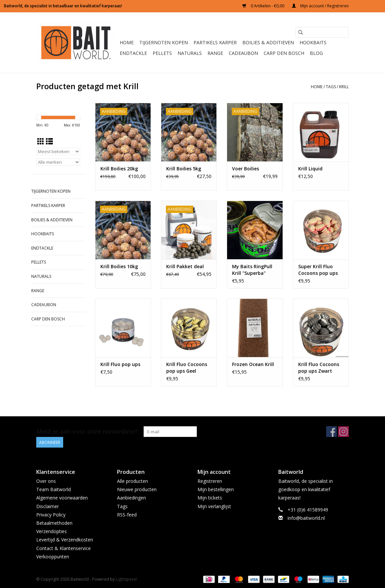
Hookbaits (313, 42)
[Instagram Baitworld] (343, 432)
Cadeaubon (243, 53)
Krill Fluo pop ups (120, 364)
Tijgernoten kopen (164, 42)
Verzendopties (52, 531)
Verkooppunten (53, 557)
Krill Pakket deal (185, 266)
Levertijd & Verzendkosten (65, 540)
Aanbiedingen (131, 498)
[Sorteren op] (58, 151)
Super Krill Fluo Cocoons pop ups (318, 270)
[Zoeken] (322, 32)
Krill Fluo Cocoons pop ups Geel (187, 368)
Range (215, 53)
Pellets (162, 53)
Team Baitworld (54, 489)
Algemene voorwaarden (62, 498)
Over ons (46, 481)
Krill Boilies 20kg (119, 169)
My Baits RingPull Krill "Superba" (252, 270)
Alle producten (132, 481)
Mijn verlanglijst (214, 506)
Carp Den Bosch (284, 53)
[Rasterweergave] (41, 141)
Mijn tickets (210, 498)
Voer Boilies (246, 169)
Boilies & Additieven (268, 42)
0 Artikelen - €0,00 (264, 6)
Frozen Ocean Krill (253, 364)
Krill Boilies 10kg (119, 266)
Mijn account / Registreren (320, 6)
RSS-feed (127, 515)
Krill (344, 87)
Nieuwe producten (137, 489)
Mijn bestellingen (216, 489)
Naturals (190, 53)
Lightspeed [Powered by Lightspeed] (126, 579)
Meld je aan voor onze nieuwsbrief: (87, 431)
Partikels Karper (215, 42)
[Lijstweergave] (49, 141)
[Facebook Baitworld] (331, 432)
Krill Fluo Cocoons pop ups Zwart (319, 368)
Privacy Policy (51, 515)
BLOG (316, 53)
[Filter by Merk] (58, 162)
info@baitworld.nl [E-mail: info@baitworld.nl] (306, 518)
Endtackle (133, 53)
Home (127, 42)
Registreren (210, 481)
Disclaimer (48, 506)
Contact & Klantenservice (64, 548)
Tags (331, 87)
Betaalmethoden (54, 523)
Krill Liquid (310, 169)
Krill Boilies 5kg (184, 169)
